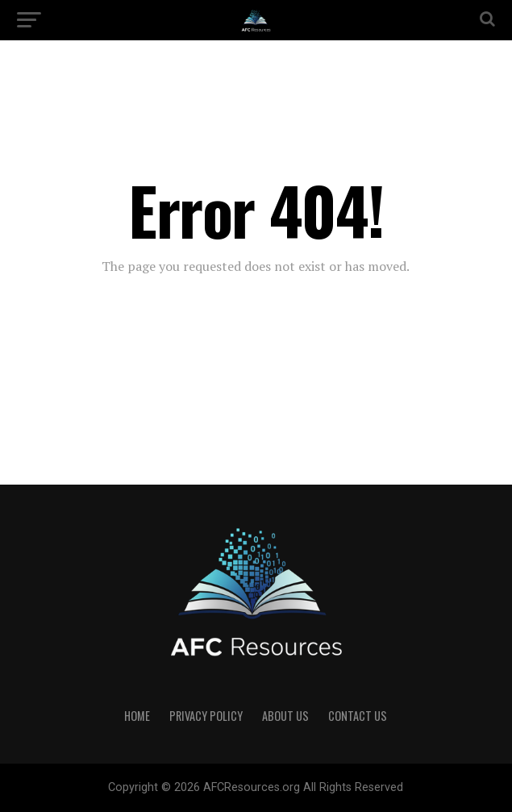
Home (137, 716)
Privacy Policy (206, 716)
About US (285, 716)
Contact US (358, 716)
